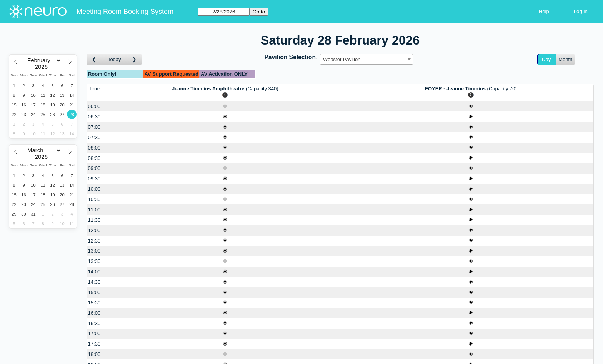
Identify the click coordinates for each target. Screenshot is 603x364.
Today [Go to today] (114, 59)
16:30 (94, 323)
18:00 (94, 354)
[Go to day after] (135, 59)
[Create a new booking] (225, 107)
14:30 (94, 282)
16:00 (94, 313)
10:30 (94, 199)
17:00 (94, 333)
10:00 (94, 189)
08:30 (94, 158)
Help (544, 11)
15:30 (94, 303)
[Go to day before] (94, 59)
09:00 (94, 168)
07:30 (94, 137)
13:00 (94, 251)
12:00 (94, 230)
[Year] (43, 67)
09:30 (94, 179)
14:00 (94, 272)
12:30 (94, 241)
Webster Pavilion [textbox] (342, 59)
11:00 (94, 210)
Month (565, 59)
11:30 (94, 220)
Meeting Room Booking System (125, 12)
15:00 (94, 292)
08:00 (94, 148)
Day (546, 59)
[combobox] (366, 59)
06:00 (94, 106)
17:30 (94, 344)
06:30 (94, 117)
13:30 (94, 261)
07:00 (94, 127)
